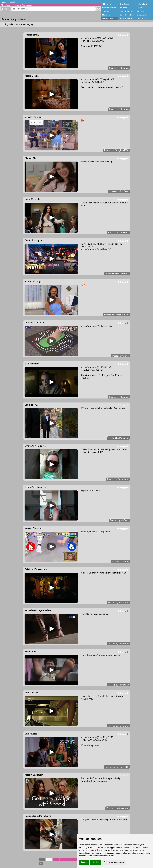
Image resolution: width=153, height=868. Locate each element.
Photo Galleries (109, 8)
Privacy (140, 11)
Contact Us (142, 18)
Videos (105, 11)
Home (109, 4)
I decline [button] (95, 862)
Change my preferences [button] (114, 862)
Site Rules (124, 4)
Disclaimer (142, 15)
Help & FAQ (142, 4)
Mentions (106, 15)
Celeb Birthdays (127, 15)
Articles (123, 8)
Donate (140, 8)
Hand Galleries (126, 18)
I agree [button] (84, 862)
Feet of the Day (126, 11)
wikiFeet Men (108, 18)
